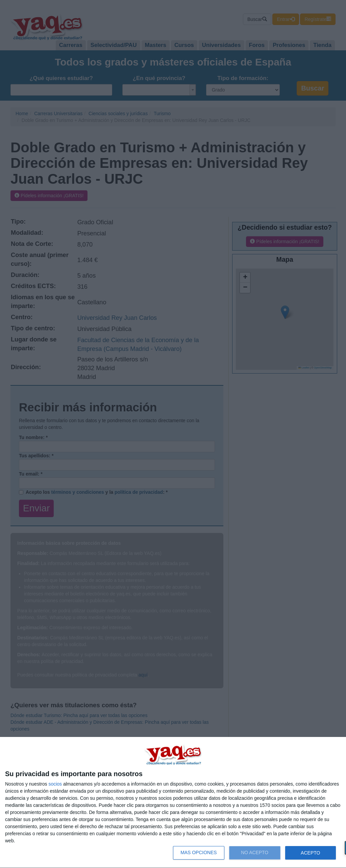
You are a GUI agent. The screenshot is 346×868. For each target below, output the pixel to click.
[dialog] (173, 803)
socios (55, 784)
